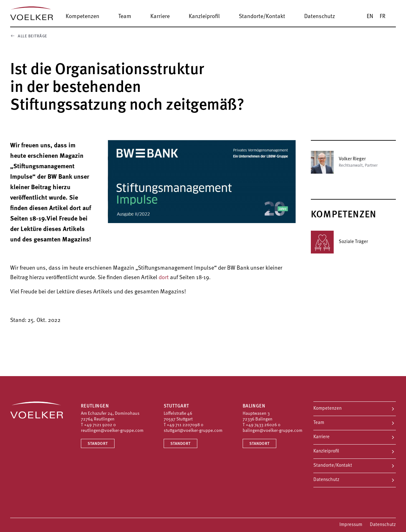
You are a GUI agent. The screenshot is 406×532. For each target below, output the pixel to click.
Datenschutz (326, 480)
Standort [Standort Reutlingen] (98, 444)
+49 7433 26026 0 (263, 425)
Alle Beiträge (29, 36)
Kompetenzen (327, 409)
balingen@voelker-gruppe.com (272, 431)
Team (319, 423)
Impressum (351, 525)
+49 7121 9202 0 (100, 425)
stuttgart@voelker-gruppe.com (193, 431)
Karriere (321, 437)
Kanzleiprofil (326, 451)
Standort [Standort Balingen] (259, 444)
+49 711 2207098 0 (185, 425)
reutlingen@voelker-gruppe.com (112, 431)
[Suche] (398, 16)
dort (164, 278)
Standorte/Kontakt (333, 466)
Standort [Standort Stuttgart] (180, 444)
